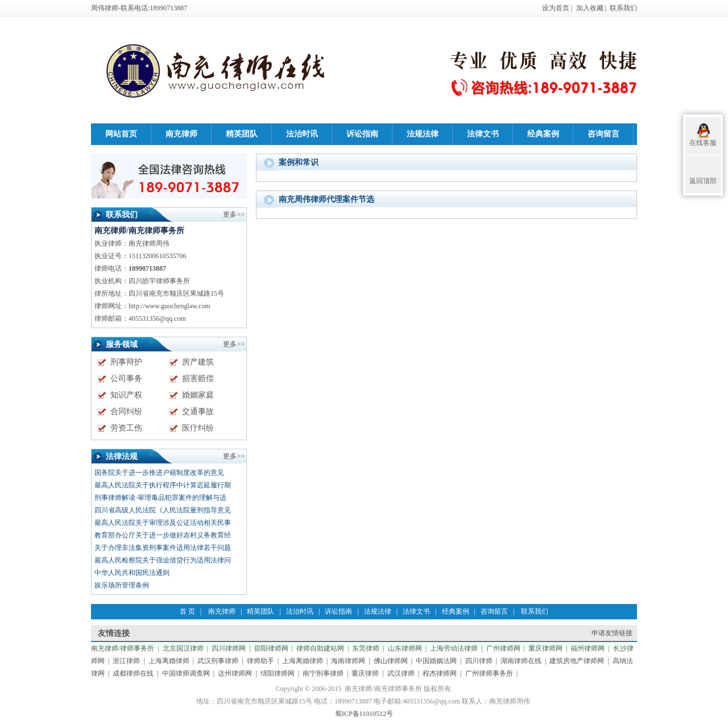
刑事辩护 (126, 362)
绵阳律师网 (278, 673)
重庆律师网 (545, 648)
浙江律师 (126, 661)
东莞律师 (366, 648)
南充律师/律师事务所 (123, 648)
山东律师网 (405, 648)
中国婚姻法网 (436, 661)
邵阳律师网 (271, 648)
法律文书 (416, 611)
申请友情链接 (612, 633)
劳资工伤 (126, 428)
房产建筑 (198, 362)
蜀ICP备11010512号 (364, 714)
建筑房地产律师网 (577, 661)
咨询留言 (494, 611)
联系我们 (623, 8)
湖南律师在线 (521, 661)
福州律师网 (588, 648)
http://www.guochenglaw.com (169, 306)
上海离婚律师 (169, 661)
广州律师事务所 (489, 673)
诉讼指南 (338, 611)
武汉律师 (401, 673)
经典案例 (456, 611)
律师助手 (260, 661)
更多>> (234, 456)
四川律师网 (229, 648)
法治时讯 (300, 611)
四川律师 (479, 661)
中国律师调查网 (186, 673)
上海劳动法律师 (454, 648)
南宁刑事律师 (323, 673)
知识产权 (126, 395)
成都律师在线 (133, 673)
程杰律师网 (440, 673)
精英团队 (260, 611)
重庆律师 (365, 673)
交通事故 (198, 411)
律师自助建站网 (320, 648)
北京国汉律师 (183, 648)
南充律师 (222, 611)
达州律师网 (235, 673)
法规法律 (378, 611)
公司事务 (126, 378)
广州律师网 (503, 648)
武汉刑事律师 (218, 661)
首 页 (187, 611)
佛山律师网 (391, 661)
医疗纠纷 (198, 428)
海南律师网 (348, 661)
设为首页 (556, 8)
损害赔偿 (198, 378)
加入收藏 (590, 8)
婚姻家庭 (198, 395)
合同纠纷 (126, 411)
